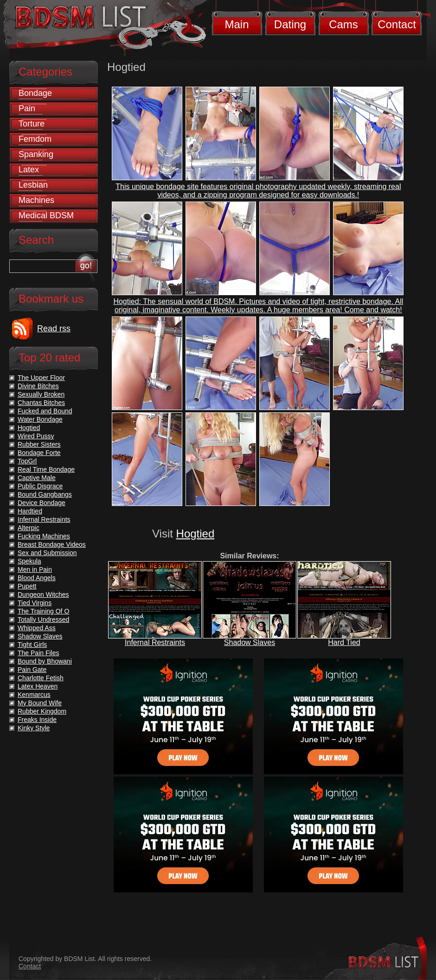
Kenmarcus (34, 695)
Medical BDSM (46, 215)
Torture (32, 124)
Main (237, 24)
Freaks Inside (37, 720)
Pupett (27, 586)
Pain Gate (32, 670)
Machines (36, 200)
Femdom (35, 139)
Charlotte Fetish (41, 678)
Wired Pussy (36, 436)
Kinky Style (34, 728)
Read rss (54, 329)
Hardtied (30, 511)
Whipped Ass (37, 628)
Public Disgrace (40, 486)
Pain (27, 108)
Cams (343, 24)
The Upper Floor (41, 378)
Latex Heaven (38, 686)
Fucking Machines (44, 536)
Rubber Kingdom (42, 711)
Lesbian (33, 185)
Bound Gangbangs (45, 494)
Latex (29, 170)
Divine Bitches (38, 386)
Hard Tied (344, 642)
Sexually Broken (41, 394)
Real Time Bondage (46, 469)
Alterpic (29, 528)
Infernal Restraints (155, 642)
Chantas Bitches (41, 403)
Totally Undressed (43, 620)
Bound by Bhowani (45, 661)
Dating (290, 24)
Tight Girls (32, 645)
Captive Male (37, 478)
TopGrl (27, 461)
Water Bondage (40, 419)
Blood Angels (37, 578)
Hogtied (196, 534)
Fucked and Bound (45, 411)
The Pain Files (38, 653)
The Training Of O (43, 611)
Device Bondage (42, 503)
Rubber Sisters (39, 444)
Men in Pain (35, 569)
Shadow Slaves (250, 642)
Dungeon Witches (43, 594)
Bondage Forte (39, 453)
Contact (397, 24)
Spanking (36, 154)
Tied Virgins (35, 603)
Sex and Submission (47, 553)
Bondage (35, 93)
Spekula (29, 561)
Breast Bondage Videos (52, 544)
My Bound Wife (40, 703)
